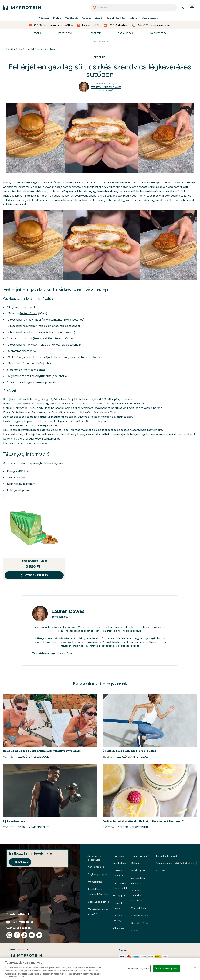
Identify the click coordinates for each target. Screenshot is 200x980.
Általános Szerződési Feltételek (137, 895)
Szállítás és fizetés (99, 902)
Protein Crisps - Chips (34, 561)
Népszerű (44, 18)
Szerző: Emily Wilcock (33, 757)
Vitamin (99, 18)
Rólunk (135, 863)
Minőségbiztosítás (142, 870)
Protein (57, 18)
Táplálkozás (72, 18)
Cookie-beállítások (18, 914)
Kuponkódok (163, 870)
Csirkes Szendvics (46, 49)
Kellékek (134, 18)
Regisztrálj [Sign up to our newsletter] (20, 862)
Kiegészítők (65, 33)
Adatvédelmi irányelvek (138, 880)
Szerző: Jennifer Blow (132, 757)
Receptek (95, 33)
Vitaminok (118, 928)
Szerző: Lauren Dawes (106, 87)
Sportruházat (120, 863)
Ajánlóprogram (176, 863)
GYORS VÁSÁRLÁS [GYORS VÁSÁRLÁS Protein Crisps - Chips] (34, 575)
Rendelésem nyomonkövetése (98, 892)
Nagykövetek (158, 33)
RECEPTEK (100, 57)
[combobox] (134, 8)
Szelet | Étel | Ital (116, 18)
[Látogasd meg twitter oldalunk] (39, 935)
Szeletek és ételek (119, 906)
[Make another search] (100, 42)
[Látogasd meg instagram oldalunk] (9, 935)
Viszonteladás (139, 908)
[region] (100, 969)
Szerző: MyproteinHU (133, 827)
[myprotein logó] (22, 8)
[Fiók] (183, 8)
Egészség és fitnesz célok (120, 885)
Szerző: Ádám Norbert (33, 827)
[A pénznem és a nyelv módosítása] (40, 922)
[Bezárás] (195, 968)
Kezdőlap (11, 49)
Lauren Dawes (68, 611)
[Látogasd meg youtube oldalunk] (32, 935)
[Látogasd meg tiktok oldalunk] (24, 935)
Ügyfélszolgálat (97, 867)
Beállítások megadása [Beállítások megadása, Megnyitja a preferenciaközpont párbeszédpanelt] (138, 968)
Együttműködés (140, 916)
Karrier (135, 931)
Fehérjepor (119, 895)
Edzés (37, 33)
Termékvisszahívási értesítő (99, 912)
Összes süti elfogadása (167, 968)
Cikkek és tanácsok (118, 873)
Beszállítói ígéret (140, 923)
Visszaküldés (95, 882)
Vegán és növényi (152, 18)
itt (75, 653)
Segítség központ (98, 874)
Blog (20, 49)
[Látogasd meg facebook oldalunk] (17, 935)
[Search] (95, 8)
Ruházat (86, 18)
